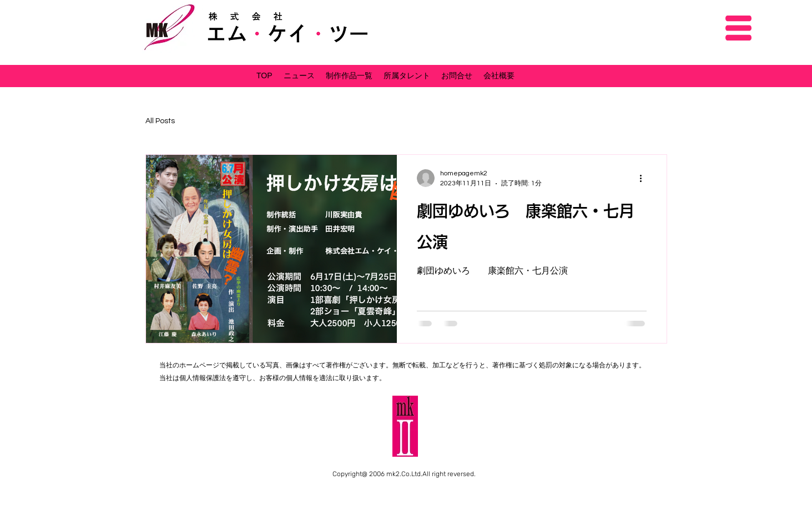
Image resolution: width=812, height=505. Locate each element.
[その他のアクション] (645, 178)
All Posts (160, 121)
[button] (738, 28)
